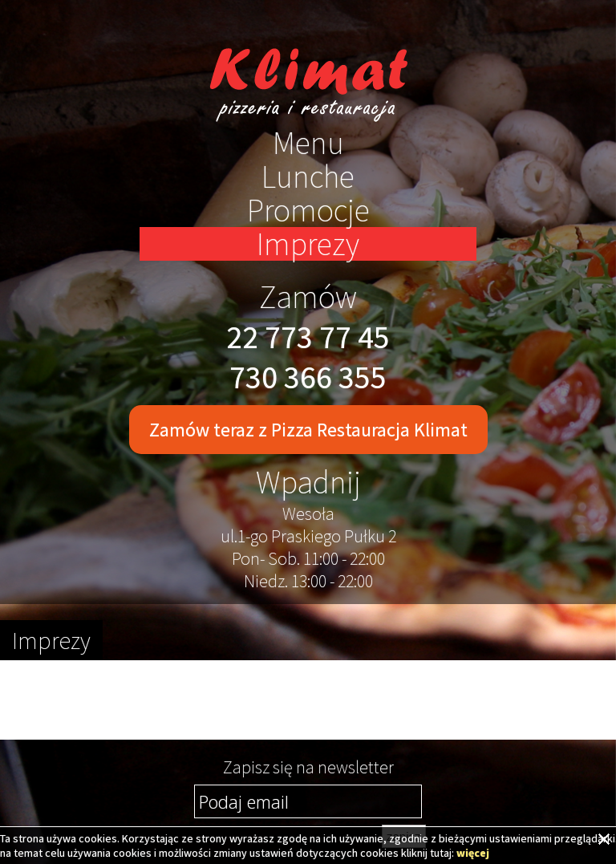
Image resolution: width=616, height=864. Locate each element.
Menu (308, 143)
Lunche (308, 176)
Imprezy (308, 244)
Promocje (308, 210)
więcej (473, 853)
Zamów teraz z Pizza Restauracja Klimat (308, 430)
